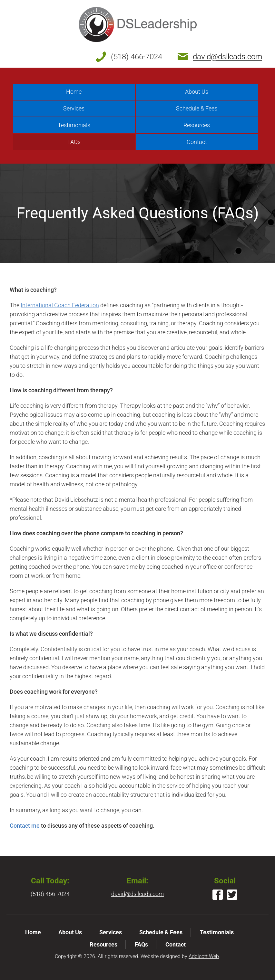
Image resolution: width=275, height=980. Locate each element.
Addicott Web (204, 956)
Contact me (25, 826)
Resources (197, 125)
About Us (197, 92)
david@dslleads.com (227, 57)
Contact (197, 142)
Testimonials (74, 125)
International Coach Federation (60, 305)
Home (74, 92)
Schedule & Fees (197, 108)
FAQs (74, 142)
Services (74, 108)
